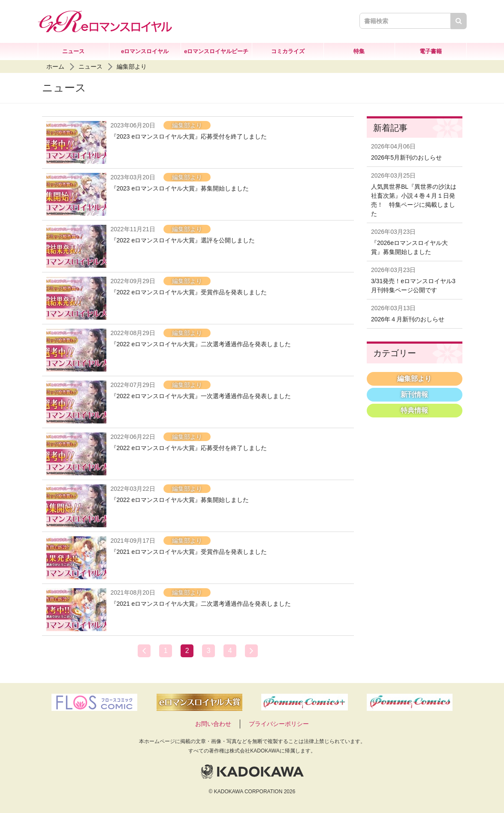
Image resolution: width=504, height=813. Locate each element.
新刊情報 (414, 394)
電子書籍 (431, 51)
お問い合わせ (213, 724)
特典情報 (414, 410)
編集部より (132, 66)
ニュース (73, 51)
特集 (359, 51)
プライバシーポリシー (279, 724)
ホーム (55, 66)
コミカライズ (288, 51)
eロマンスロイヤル (145, 51)
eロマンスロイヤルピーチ (216, 51)
